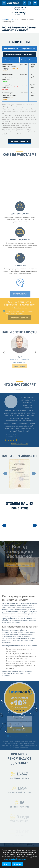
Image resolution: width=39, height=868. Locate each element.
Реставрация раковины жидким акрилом (19, 49)
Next (35, 525)
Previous (4, 525)
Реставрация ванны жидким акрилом (19, 54)
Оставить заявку (20, 141)
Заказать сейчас (22, 294)
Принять (7, 864)
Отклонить (17, 864)
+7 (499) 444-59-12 (20, 8)
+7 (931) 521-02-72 (19, 12)
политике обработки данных (15, 859)
